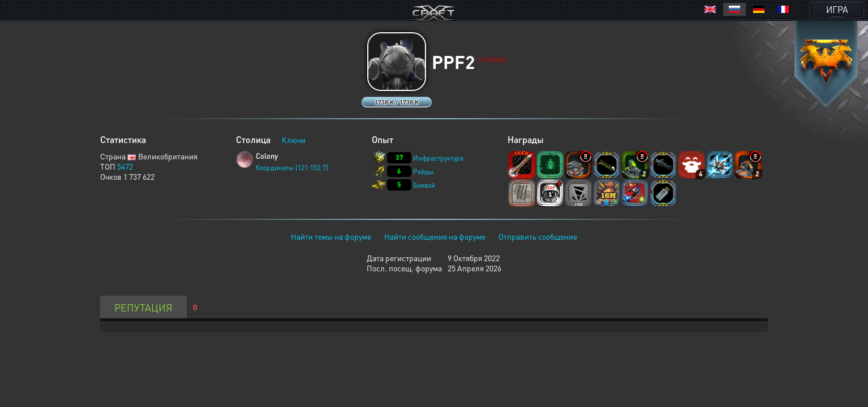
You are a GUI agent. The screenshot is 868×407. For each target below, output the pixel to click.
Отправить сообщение (538, 236)
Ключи (294, 140)
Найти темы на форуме (331, 236)
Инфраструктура (438, 158)
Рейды (424, 172)
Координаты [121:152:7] (292, 168)
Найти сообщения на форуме (435, 236)
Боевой (424, 185)
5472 (125, 166)
